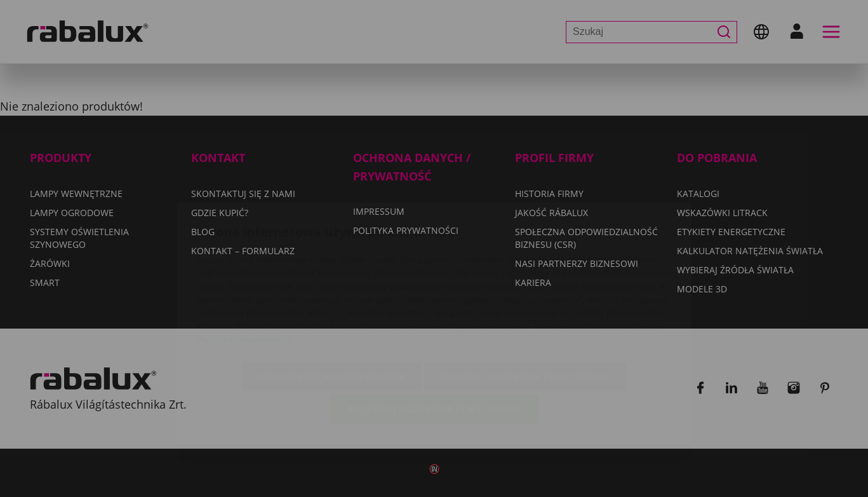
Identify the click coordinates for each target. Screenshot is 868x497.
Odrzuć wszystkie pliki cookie (525, 302)
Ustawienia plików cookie (332, 302)
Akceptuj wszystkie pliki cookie (434, 334)
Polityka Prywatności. (245, 265)
